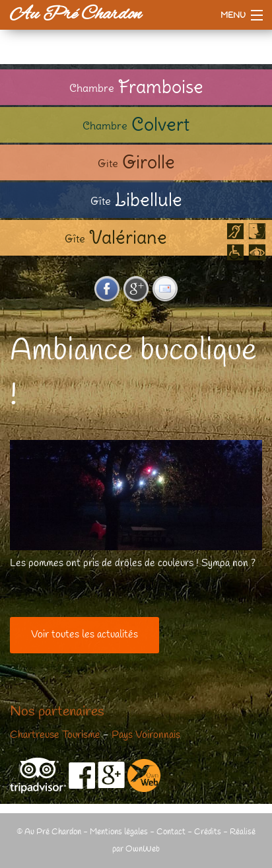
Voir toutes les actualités (85, 635)
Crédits (208, 832)
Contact (171, 832)
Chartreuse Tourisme (55, 735)
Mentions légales (119, 832)
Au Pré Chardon (76, 15)
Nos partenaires (57, 712)
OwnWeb (143, 849)
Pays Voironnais (146, 735)
